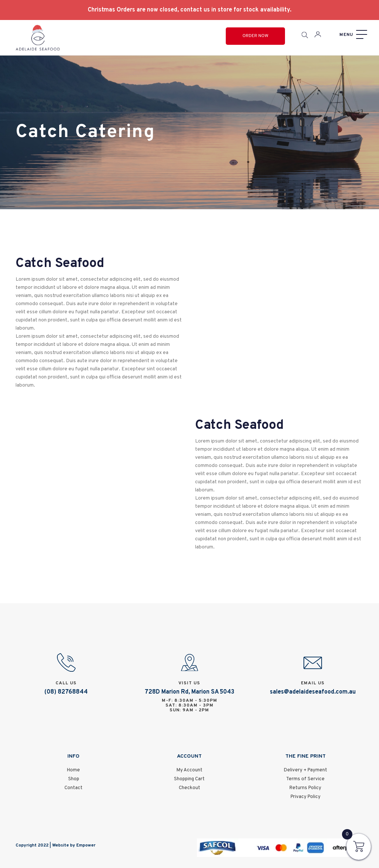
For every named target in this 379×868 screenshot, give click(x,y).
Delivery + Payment (306, 770)
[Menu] (352, 35)
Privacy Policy (306, 797)
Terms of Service (305, 779)
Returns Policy (305, 788)
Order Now (255, 36)
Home (73, 770)
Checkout (189, 788)
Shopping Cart (189, 779)
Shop (74, 779)
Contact (73, 788)
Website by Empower (74, 845)
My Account (189, 770)
